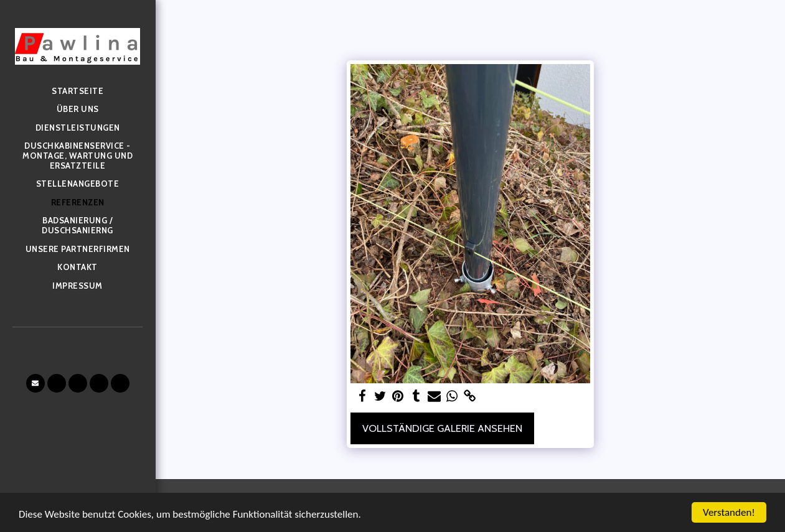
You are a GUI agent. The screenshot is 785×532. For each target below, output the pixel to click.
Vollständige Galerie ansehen (442, 428)
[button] (35, 383)
